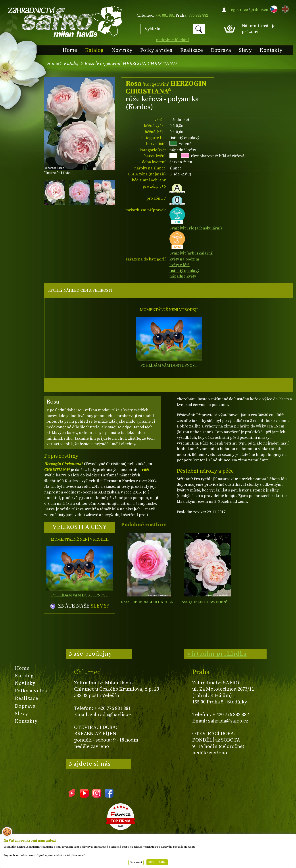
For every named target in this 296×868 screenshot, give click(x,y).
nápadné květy (183, 276)
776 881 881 (165, 15)
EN (284, 8)
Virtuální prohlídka (217, 654)
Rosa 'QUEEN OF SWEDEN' (203, 602)
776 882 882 (198, 15)
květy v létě (180, 265)
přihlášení (260, 10)
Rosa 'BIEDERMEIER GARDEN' (148, 602)
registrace (239, 10)
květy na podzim (184, 259)
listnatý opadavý (184, 271)
